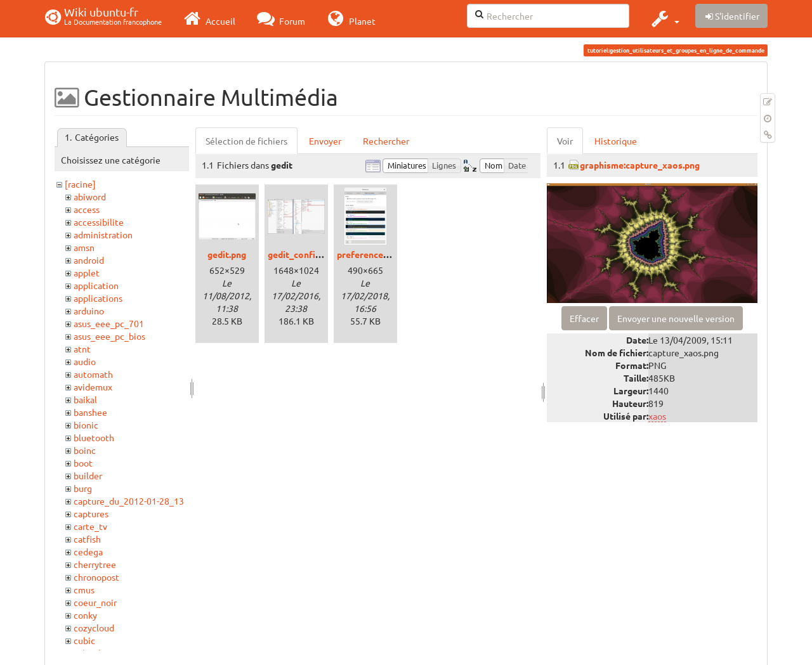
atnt (82, 349)
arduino (89, 311)
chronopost (96, 577)
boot (83, 463)
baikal (85, 399)
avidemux (93, 387)
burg (83, 488)
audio (85, 361)
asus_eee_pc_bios (109, 336)
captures (91, 513)
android (89, 260)
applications (98, 298)
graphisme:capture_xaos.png (640, 165)
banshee (90, 412)
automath (93, 374)
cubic (84, 640)
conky (85, 615)
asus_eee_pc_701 (109, 323)
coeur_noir (95, 602)
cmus (84, 590)
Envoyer (325, 141)
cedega (88, 552)
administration (103, 235)
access (87, 209)
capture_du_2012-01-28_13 (129, 501)
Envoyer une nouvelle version (676, 318)
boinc (85, 450)
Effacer (584, 318)
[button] (664, 18)
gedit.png (227, 254)
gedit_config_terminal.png (323, 254)
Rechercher (386, 141)
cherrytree (95, 564)
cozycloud (94, 628)
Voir (565, 141)
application (96, 285)
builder (88, 475)
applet (87, 273)
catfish (87, 539)
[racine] (80, 184)
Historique (616, 141)
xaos (657, 416)
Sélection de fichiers (246, 141)
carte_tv (90, 526)
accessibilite (99, 222)
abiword (90, 197)
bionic (86, 425)
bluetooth (94, 437)
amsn (84, 247)
